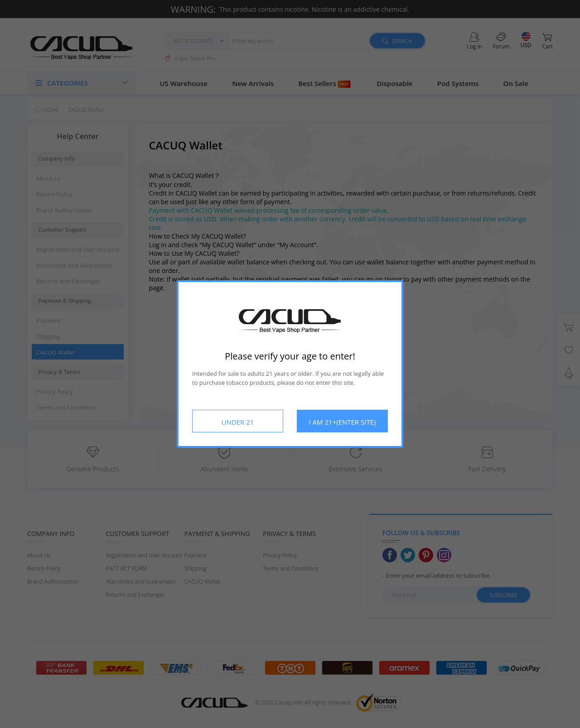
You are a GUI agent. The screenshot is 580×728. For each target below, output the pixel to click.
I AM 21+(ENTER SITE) (343, 422)
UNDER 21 (238, 422)
